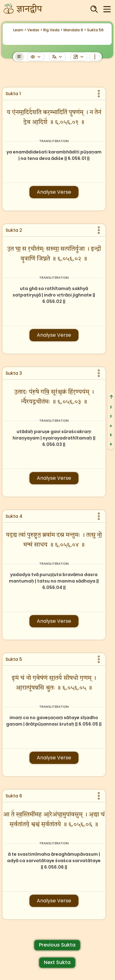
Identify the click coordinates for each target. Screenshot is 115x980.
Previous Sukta (57, 945)
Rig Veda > (53, 30)
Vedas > (35, 30)
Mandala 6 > (75, 30)
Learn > (20, 30)
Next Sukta (57, 962)
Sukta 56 (95, 30)
